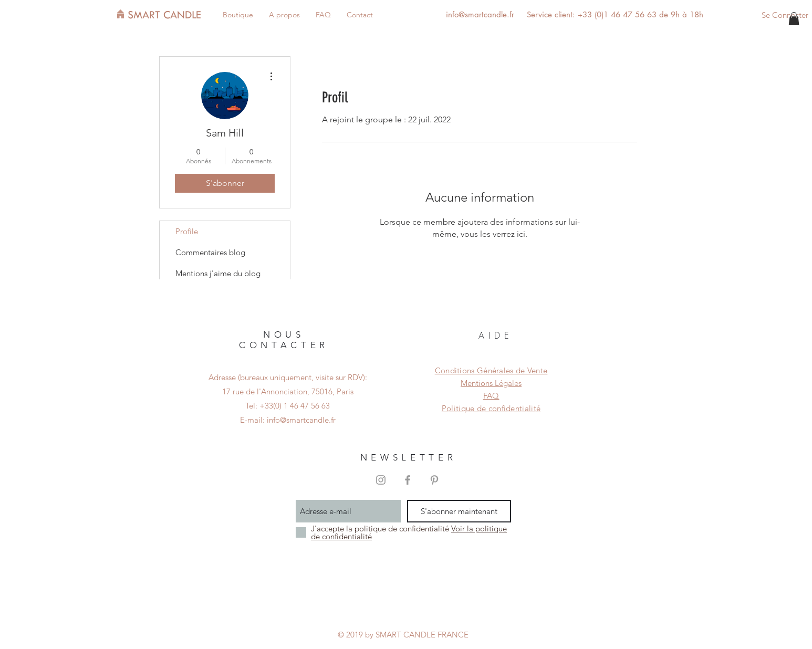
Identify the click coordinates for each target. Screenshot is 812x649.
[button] (794, 19)
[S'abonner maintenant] (459, 511)
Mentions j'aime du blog (218, 273)
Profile (187, 231)
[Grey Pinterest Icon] (434, 480)
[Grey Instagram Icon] (381, 480)
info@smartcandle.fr (480, 14)
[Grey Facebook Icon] (408, 480)
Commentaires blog (210, 252)
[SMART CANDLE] (171, 15)
